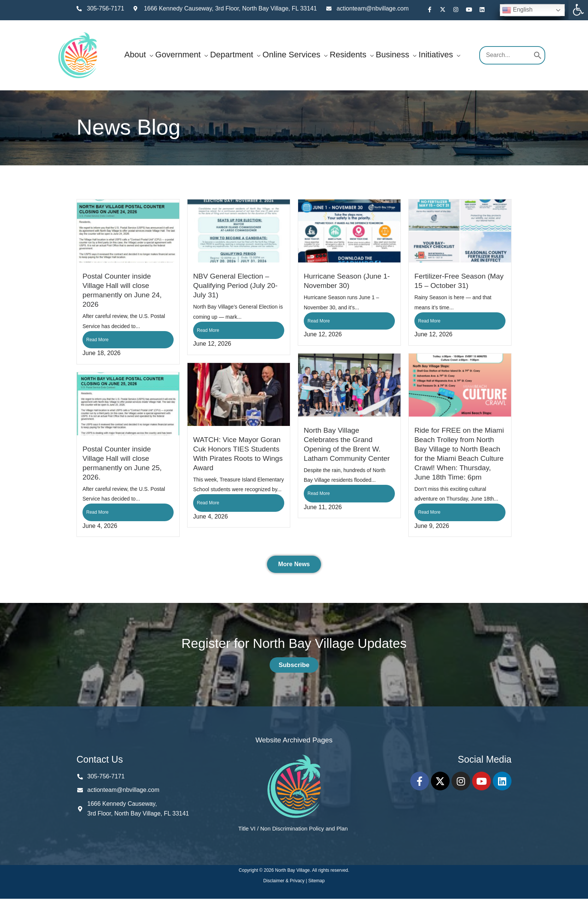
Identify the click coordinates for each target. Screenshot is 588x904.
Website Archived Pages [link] (294, 740)
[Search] (538, 55)
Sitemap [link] (316, 881)
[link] (578, 10)
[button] (150, 55)
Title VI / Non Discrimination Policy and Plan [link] (293, 828)
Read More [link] (97, 340)
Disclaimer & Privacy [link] (284, 881)
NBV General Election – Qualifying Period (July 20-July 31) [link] (235, 286)
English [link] (517, 10)
